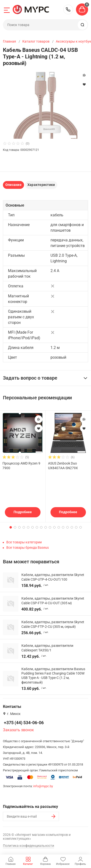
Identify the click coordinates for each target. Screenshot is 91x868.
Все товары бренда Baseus (28, 548)
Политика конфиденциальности (29, 846)
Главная (9, 41)
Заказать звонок (18, 730)
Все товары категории (24, 542)
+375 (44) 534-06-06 (68, 9)
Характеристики (41, 185)
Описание (13, 185)
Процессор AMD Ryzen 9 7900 (21, 466)
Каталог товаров (36, 41)
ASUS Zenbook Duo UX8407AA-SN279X (63, 466)
